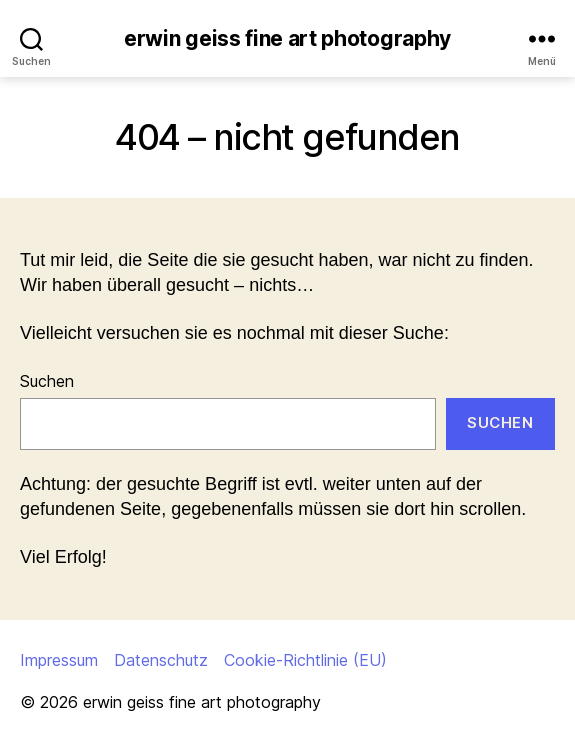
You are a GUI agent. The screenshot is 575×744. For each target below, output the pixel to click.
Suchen (47, 381)
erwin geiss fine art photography (287, 38)
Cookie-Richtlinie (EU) (305, 660)
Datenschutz (161, 660)
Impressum (59, 660)
